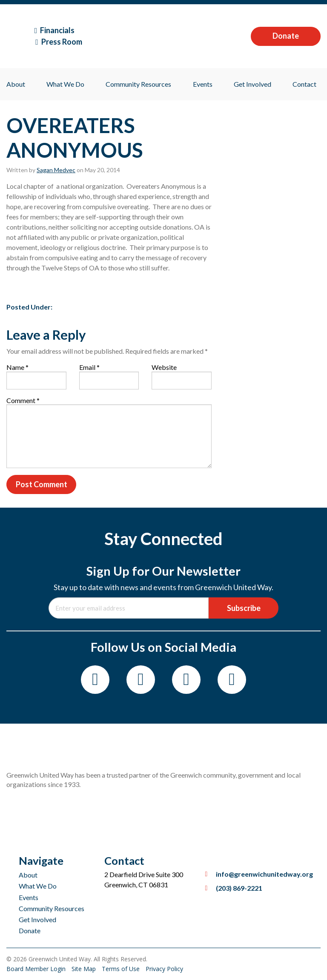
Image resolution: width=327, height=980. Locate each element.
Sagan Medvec (56, 170)
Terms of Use (122, 969)
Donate (286, 36)
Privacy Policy (164, 969)
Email (89, 367)
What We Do (65, 84)
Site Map (85, 969)
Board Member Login (37, 969)
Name (17, 367)
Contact (304, 84)
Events (203, 84)
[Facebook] (95, 680)
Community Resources (138, 84)
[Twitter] (186, 680)
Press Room (59, 42)
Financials (55, 30)
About (16, 84)
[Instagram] (141, 680)
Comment (23, 400)
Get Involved (252, 84)
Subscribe (244, 608)
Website (164, 367)
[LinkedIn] (232, 680)
